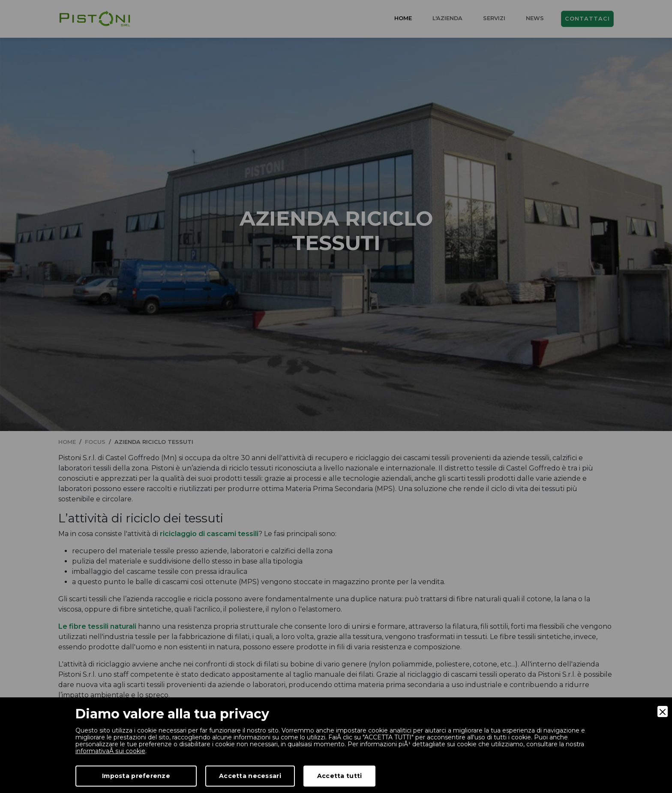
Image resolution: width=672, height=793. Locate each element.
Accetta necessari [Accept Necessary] (250, 776)
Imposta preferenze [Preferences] (136, 776)
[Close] (663, 712)
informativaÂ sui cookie (110, 751)
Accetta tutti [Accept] (340, 776)
